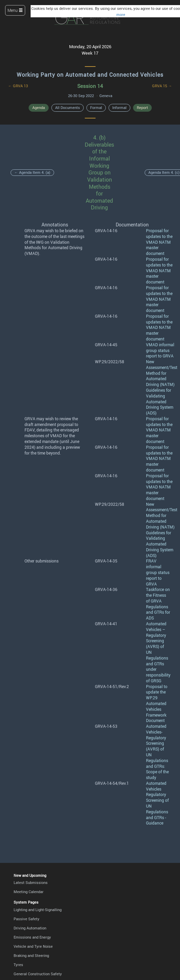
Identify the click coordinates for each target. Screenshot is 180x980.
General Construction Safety (38, 974)
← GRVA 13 (18, 86)
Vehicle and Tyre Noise (33, 946)
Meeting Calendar (29, 892)
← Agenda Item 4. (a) (32, 172)
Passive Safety (27, 919)
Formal (96, 108)
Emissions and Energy (32, 937)
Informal (119, 108)
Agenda (39, 108)
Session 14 (90, 86)
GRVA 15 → (162, 86)
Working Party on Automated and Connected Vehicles (90, 75)
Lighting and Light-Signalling (38, 910)
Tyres (18, 965)
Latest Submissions (31, 883)
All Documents (68, 108)
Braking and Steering (31, 956)
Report (142, 108)
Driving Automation (30, 928)
